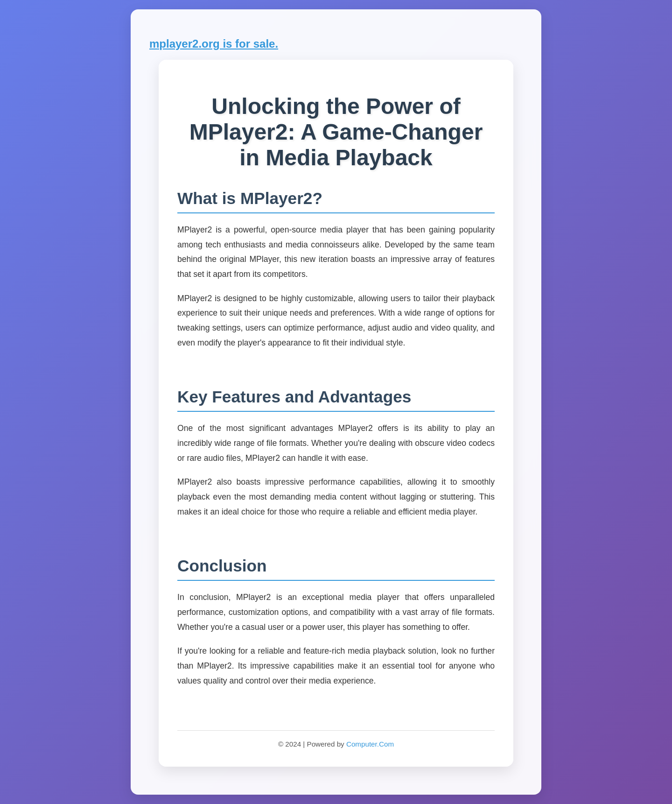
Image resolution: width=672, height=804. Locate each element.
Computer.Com (370, 744)
